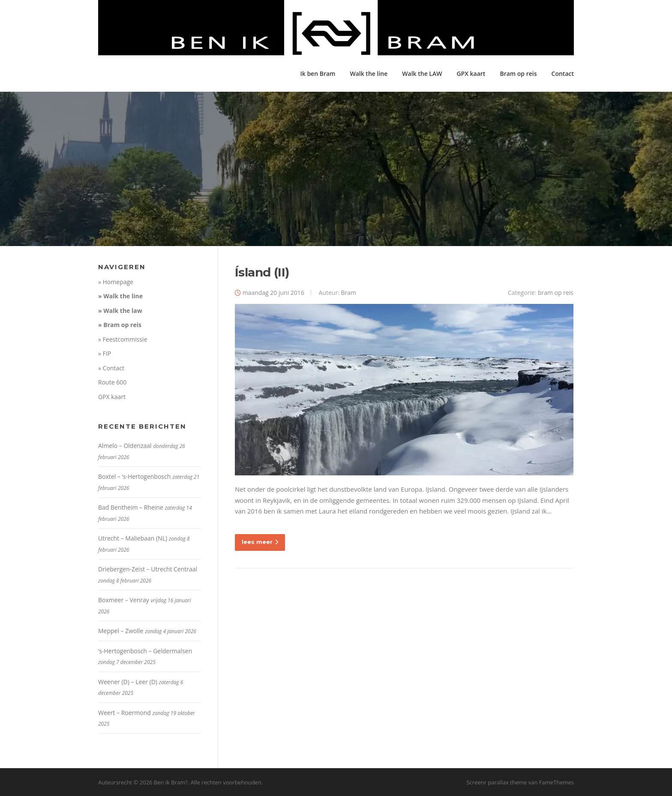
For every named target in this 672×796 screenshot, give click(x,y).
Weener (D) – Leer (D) (128, 682)
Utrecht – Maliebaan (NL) (133, 538)
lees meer (260, 542)
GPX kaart (471, 74)
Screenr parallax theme (496, 782)
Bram (348, 293)
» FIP (105, 353)
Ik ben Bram (318, 74)
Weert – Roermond (124, 713)
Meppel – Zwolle (121, 631)
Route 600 (112, 382)
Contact (563, 74)
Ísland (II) (262, 272)
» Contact (111, 368)
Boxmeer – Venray (124, 600)
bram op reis (556, 293)
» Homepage (116, 282)
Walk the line (369, 74)
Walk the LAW (422, 74)
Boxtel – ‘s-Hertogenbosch (134, 476)
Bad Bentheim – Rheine (131, 507)
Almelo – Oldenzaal (125, 446)
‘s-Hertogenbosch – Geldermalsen (145, 651)
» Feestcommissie (123, 339)
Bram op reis (518, 74)
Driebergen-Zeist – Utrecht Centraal (148, 569)
